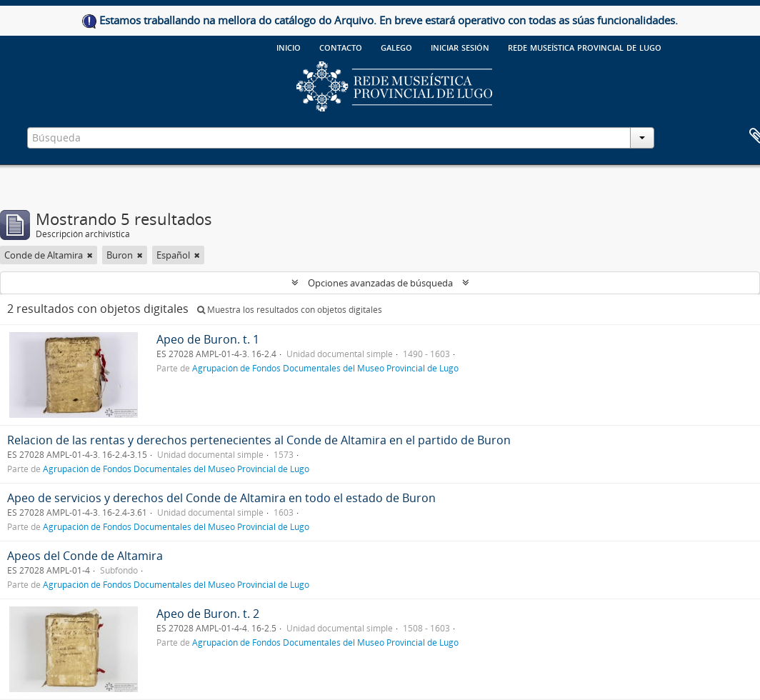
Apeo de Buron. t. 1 (208, 339)
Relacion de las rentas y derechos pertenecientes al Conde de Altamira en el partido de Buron (259, 440)
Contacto (341, 46)
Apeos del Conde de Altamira (85, 556)
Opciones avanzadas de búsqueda (380, 283)
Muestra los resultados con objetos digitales (290, 310)
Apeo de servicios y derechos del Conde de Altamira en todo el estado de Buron (221, 498)
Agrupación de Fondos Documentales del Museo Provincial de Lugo (325, 368)
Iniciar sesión (460, 46)
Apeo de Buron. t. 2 (208, 614)
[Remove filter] (90, 255)
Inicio (289, 46)
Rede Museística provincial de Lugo (585, 46)
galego (396, 46)
